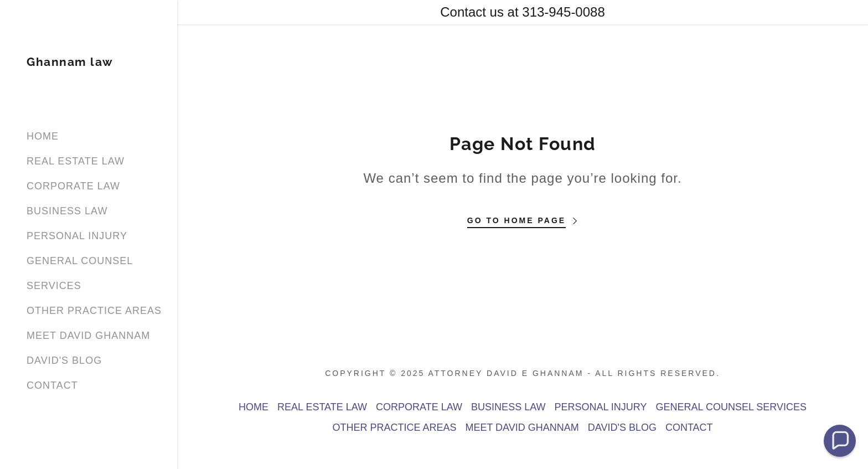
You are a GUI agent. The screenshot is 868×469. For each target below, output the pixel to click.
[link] (70, 63)
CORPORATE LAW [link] (73, 186)
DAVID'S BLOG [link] (64, 360)
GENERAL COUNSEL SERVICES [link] (731, 407)
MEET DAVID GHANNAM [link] (88, 336)
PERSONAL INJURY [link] (77, 236)
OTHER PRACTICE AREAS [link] (94, 311)
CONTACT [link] (52, 385)
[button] (839, 440)
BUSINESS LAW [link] (67, 211)
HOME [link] (43, 136)
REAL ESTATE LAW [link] (76, 161)
